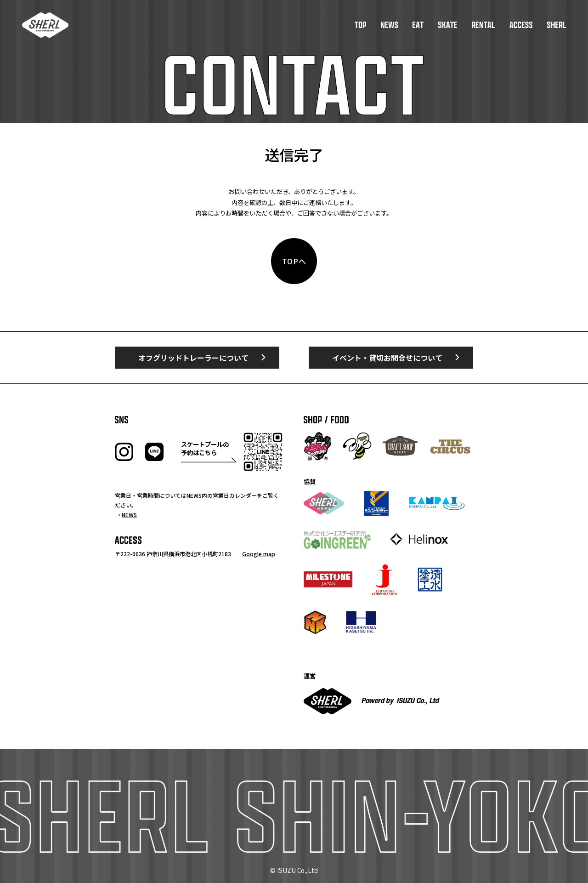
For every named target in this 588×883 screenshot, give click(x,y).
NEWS (129, 515)
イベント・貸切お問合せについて (387, 358)
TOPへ (294, 261)
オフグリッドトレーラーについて (193, 358)
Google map (259, 554)
